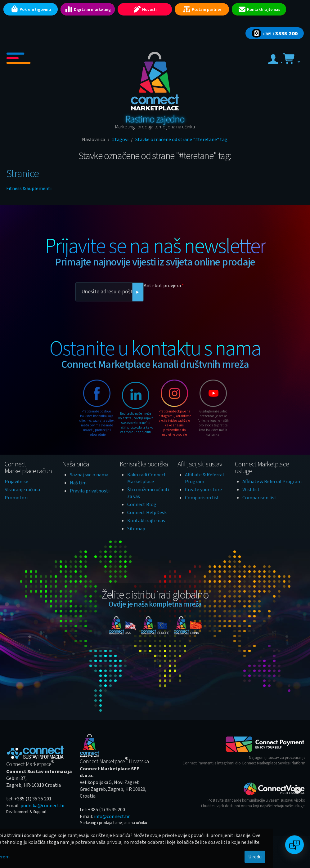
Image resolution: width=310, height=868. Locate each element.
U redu (255, 857)
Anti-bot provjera (162, 286)
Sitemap (136, 529)
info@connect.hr (112, 817)
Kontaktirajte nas (146, 521)
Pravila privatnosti (90, 491)
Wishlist (251, 490)
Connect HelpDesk (147, 513)
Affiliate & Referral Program (272, 482)
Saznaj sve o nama (89, 475)
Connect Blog (142, 505)
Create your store (203, 490)
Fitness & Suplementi (29, 189)
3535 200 (275, 34)
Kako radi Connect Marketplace (147, 478)
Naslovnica (94, 140)
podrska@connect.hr (43, 806)
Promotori (16, 498)
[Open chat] (294, 845)
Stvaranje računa (22, 490)
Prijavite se (16, 482)
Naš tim (78, 483)
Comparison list (202, 498)
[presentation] (191, 303)
